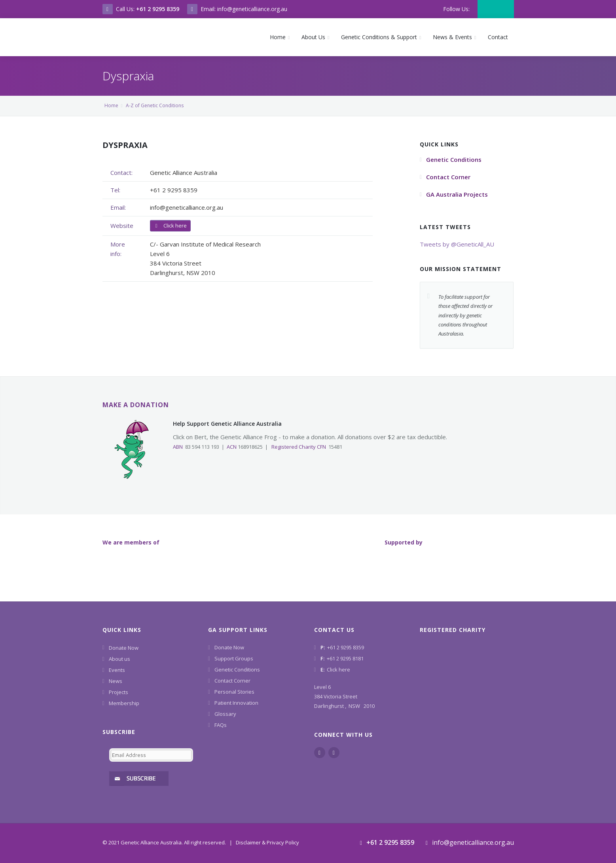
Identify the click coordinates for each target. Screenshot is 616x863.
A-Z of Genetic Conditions (155, 105)
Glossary (225, 714)
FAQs (221, 725)
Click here (170, 226)
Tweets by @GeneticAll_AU (457, 244)
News (116, 681)
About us (119, 659)
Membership (124, 703)
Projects (118, 692)
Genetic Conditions (237, 670)
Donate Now (124, 648)
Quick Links (122, 630)
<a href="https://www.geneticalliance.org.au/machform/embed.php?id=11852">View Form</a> (150, 764)
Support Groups (234, 658)
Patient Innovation (236, 703)
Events (117, 670)
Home (111, 105)
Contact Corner (232, 681)
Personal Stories (234, 692)
